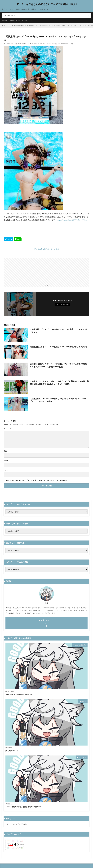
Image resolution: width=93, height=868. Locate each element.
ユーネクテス (56, 44)
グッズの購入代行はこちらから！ (47, 249)
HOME (6, 25)
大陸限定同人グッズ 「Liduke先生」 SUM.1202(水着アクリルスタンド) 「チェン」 (59, 331)
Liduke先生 (31, 25)
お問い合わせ (44, 9)
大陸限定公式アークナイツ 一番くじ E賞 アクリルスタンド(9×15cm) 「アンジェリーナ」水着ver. (58, 400)
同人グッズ (28, 20)
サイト (6, 470)
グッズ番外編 (83, 757)
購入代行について (12, 751)
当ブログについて (8, 9)
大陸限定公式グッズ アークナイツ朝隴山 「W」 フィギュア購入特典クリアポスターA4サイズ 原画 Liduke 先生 (59, 365)
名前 (5, 451)
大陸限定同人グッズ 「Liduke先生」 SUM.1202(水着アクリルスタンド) (59, 347)
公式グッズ (20, 20)
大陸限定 (5, 20)
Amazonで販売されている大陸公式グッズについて (24, 807)
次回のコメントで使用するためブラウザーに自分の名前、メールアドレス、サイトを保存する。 (37, 480)
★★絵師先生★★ (18, 25)
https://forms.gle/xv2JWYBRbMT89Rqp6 (73, 220)
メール (6, 461)
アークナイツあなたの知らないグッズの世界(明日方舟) (46, 4)
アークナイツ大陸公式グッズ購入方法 (19, 694)
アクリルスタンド (45, 44)
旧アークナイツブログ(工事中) (17, 824)
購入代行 (34, 9)
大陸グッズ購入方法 (22, 9)
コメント (8, 429)
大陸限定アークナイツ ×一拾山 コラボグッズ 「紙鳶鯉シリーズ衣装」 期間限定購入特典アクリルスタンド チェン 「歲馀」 (59, 383)
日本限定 (12, 20)
